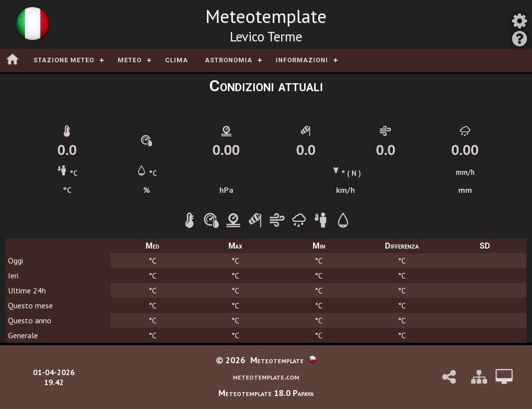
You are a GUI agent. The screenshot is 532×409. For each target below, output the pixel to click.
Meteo (130, 60)
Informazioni (302, 60)
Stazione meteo (64, 60)
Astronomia (229, 60)
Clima (177, 60)
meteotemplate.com (266, 376)
